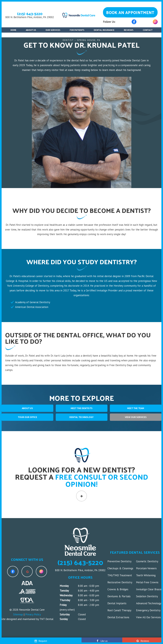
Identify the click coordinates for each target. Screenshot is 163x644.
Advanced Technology (149, 603)
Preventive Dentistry (119, 561)
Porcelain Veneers (146, 568)
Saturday (65, 614)
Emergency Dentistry (148, 610)
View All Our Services (148, 617)
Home (13, 30)
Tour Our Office (27, 417)
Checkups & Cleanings (120, 568)
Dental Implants (117, 603)
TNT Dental (46, 619)
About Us (31, 30)
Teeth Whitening (146, 575)
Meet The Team (136, 408)
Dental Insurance (104, 30)
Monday (64, 586)
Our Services (53, 30)
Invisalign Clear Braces (149, 589)
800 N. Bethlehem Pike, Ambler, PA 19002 (30, 17)
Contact (148, 30)
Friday (63, 605)
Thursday (65, 600)
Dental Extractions (118, 617)
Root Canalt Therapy (119, 610)
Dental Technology (81, 417)
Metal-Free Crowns (147, 582)
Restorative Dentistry (120, 582)
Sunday (64, 619)
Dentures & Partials (119, 596)
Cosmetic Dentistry (147, 561)
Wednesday (66, 595)
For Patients (77, 30)
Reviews (129, 30)
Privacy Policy (33, 614)
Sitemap (18, 614)
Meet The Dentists (82, 408)
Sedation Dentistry (147, 596)
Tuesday (64, 591)
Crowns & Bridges (118, 589)
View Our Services (136, 417)
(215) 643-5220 (30, 14)
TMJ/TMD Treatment (120, 575)
